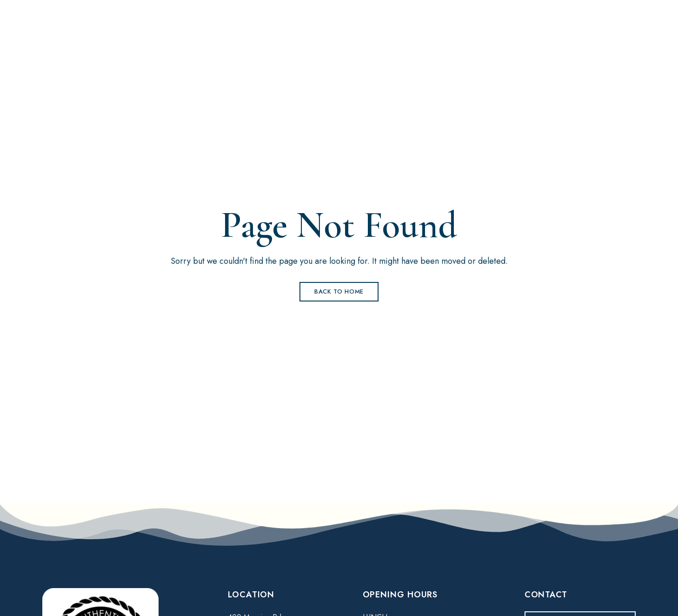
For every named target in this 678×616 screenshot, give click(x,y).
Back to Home (339, 291)
